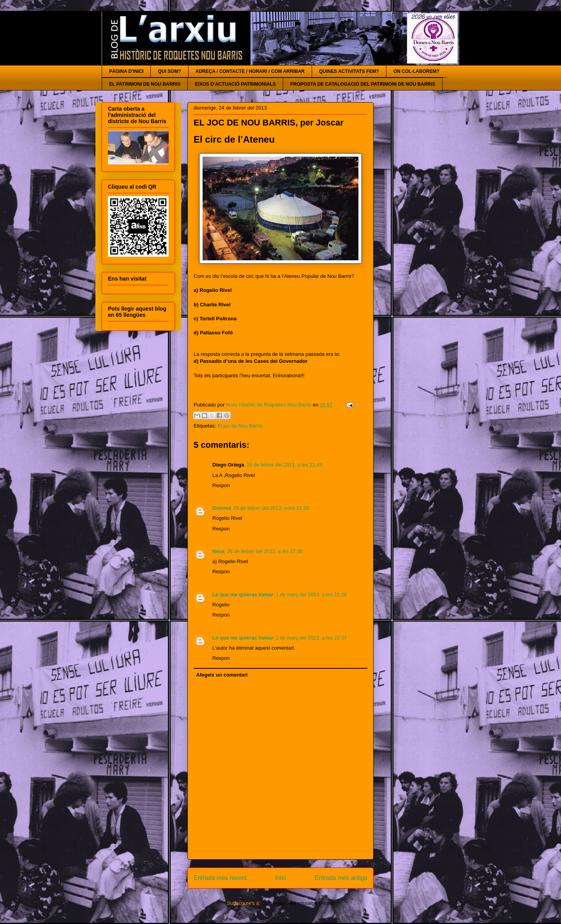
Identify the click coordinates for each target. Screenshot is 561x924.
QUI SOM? (169, 71)
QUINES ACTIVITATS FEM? (349, 71)
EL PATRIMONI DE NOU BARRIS (145, 84)
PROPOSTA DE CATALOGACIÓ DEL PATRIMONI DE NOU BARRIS (363, 84)
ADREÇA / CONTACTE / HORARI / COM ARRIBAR (250, 71)
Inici (281, 878)
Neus (219, 551)
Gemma (222, 508)
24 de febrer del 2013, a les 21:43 (284, 465)
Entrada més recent (220, 878)
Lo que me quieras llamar (243, 595)
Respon (221, 485)
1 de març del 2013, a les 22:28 (311, 595)
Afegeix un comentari (222, 675)
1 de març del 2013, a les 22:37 (311, 638)
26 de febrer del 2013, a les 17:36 (265, 551)
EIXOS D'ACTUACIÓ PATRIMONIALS (235, 84)
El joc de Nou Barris (240, 426)
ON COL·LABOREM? (416, 71)
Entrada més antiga (341, 878)
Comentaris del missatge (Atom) (298, 903)
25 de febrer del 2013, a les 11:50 (271, 508)
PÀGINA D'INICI (126, 71)
